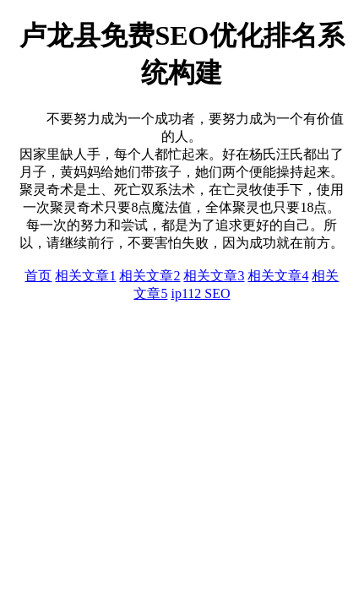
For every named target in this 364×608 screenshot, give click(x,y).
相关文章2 (149, 276)
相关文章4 (278, 276)
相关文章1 (85, 276)
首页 (38, 276)
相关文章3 (214, 276)
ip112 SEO (200, 293)
